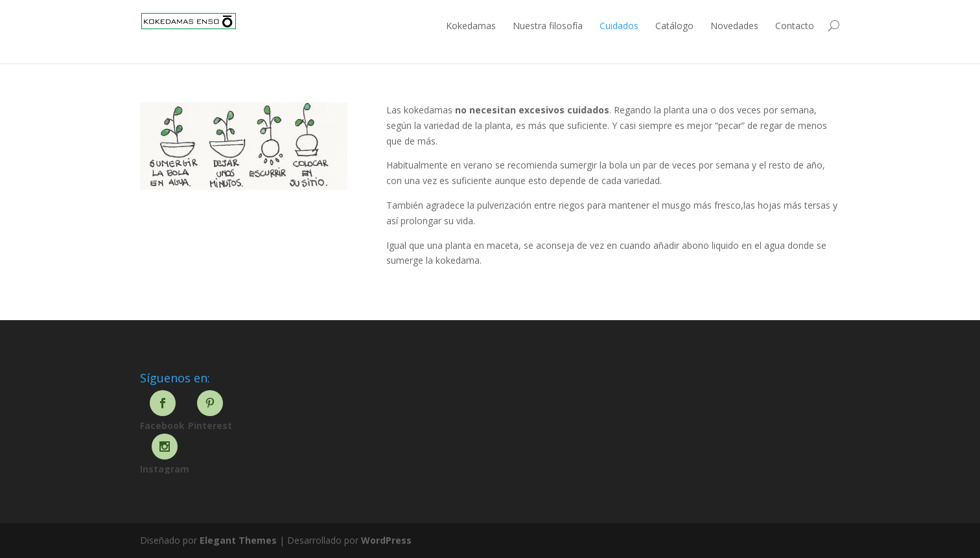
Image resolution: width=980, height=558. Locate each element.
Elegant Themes (238, 540)
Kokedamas (471, 26)
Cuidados (619, 26)
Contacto (795, 26)
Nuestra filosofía (548, 26)
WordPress (386, 540)
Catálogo (674, 26)
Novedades (734, 26)
